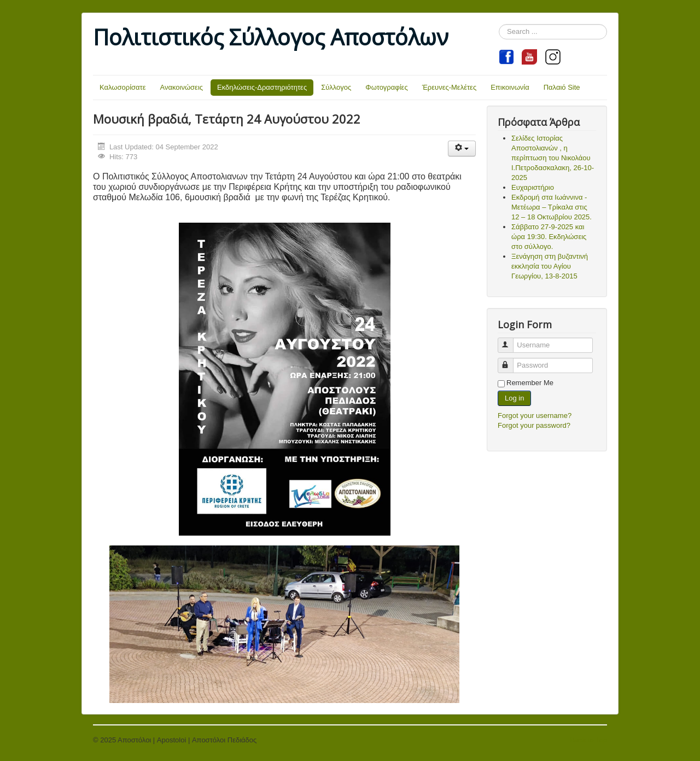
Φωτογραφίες (386, 87)
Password (511, 361)
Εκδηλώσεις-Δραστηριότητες (262, 87)
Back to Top (588, 740)
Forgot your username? (535, 416)
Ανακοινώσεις (182, 87)
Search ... (499, 24)
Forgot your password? (534, 425)
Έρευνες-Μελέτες (450, 87)
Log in (514, 398)
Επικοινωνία (510, 87)
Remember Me (530, 383)
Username (511, 341)
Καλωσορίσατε (123, 87)
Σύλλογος (336, 87)
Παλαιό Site (562, 87)
